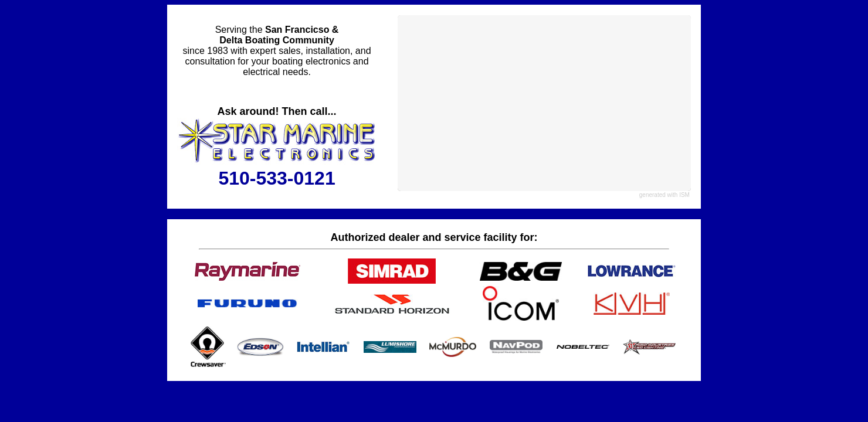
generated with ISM (664, 195)
